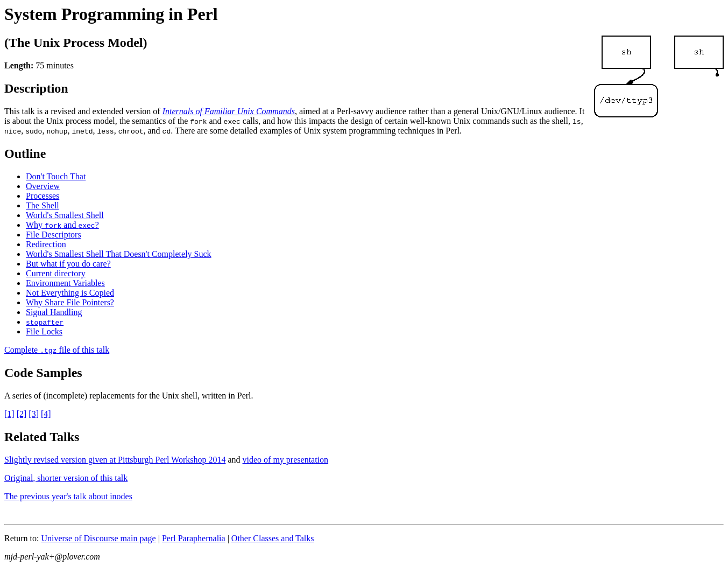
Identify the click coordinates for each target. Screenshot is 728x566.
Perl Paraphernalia (194, 538)
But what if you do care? (68, 264)
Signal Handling (54, 312)
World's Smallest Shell (65, 215)
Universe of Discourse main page (98, 538)
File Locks (44, 331)
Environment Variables (65, 283)
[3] (34, 414)
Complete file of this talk (57, 350)
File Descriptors (54, 235)
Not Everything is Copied (70, 293)
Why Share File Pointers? (70, 302)
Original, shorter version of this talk (66, 478)
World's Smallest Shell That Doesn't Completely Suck (119, 254)
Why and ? (62, 225)
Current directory (56, 273)
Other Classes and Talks (273, 538)
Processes (43, 196)
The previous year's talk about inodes (68, 496)
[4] (46, 414)
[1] (9, 414)
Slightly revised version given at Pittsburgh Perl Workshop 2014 (115, 460)
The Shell (43, 205)
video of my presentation (286, 460)
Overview (43, 186)
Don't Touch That (56, 176)
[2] (22, 414)
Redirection (46, 244)
